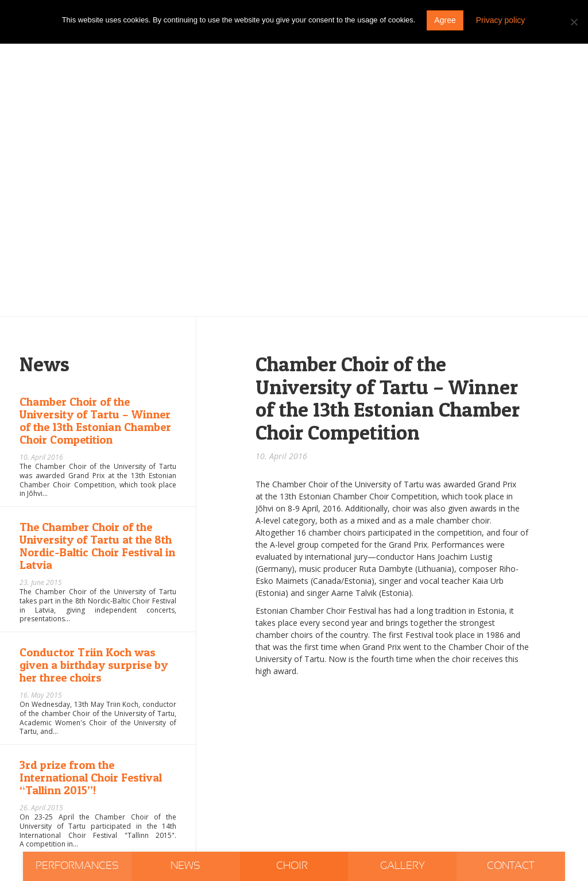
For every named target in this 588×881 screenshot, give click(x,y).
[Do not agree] (574, 22)
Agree (445, 20)
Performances (77, 866)
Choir (293, 866)
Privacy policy (501, 20)
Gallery (403, 866)
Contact (511, 866)
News (185, 866)
